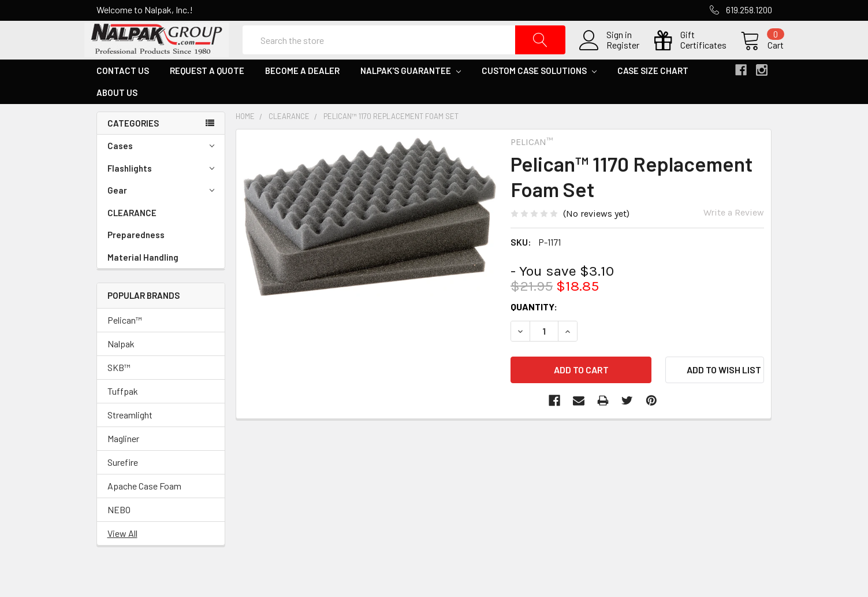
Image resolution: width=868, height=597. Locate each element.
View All (122, 557)
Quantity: (534, 330)
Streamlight (130, 438)
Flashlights (161, 192)
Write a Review (734, 236)
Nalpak (121, 367)
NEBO (119, 533)
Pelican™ (125, 344)
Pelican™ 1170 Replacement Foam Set (391, 140)
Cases (161, 170)
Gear (161, 214)
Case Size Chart (653, 94)
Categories (133, 147)
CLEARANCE (132, 236)
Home (245, 140)
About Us (117, 116)
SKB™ (119, 391)
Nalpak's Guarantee (411, 94)
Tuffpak (123, 415)
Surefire (123, 486)
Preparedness (136, 258)
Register (611, 57)
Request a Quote (207, 94)
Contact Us (123, 94)
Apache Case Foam (144, 509)
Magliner (123, 462)
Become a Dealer (302, 94)
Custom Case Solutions (539, 94)
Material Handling (143, 281)
